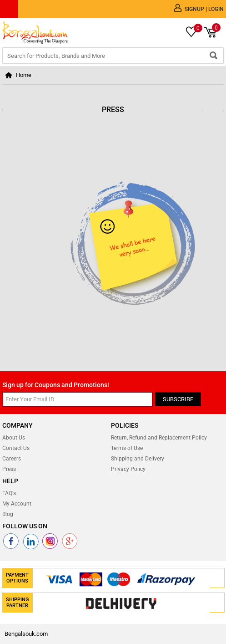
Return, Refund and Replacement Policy (159, 438)
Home (24, 75)
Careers (12, 459)
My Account (17, 504)
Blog (8, 514)
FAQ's (9, 493)
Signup (195, 9)
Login (216, 9)
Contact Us (16, 448)
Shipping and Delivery (138, 459)
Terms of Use (127, 448)
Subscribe (178, 399)
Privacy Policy (128, 469)
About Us (14, 438)
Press (9, 469)
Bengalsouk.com (26, 634)
